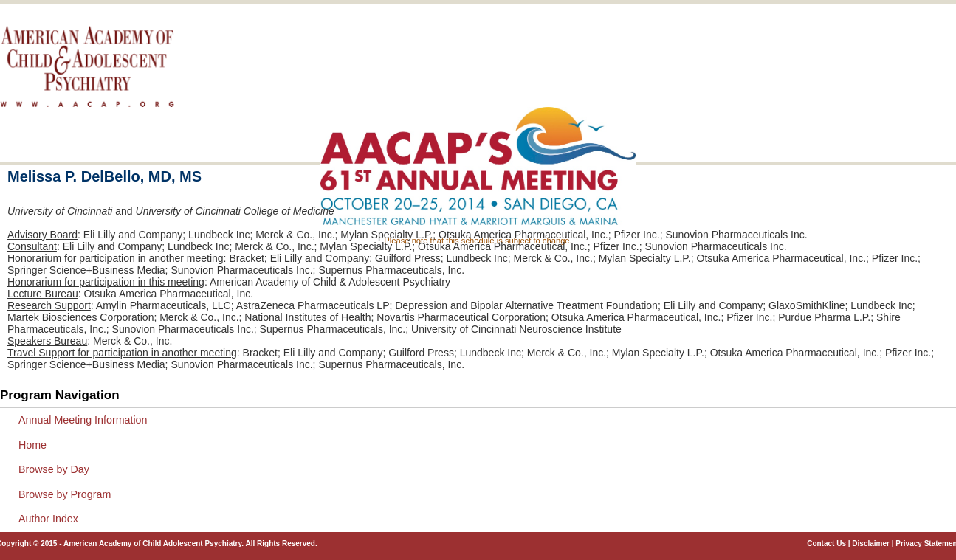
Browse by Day (54, 469)
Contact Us (826, 543)
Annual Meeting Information (83, 420)
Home (32, 445)
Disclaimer (871, 543)
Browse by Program (65, 494)
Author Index (48, 519)
